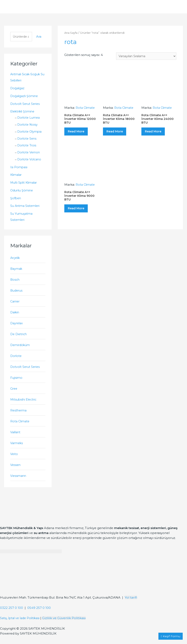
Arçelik (16, 259)
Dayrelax (17, 326)
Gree (14, 394)
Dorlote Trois (27, 146)
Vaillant (16, 439)
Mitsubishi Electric (25, 405)
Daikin (15, 315)
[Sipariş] (144, 56)
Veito (14, 461)
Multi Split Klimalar (25, 183)
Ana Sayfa (71, 33)
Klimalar (17, 175)
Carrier (16, 304)
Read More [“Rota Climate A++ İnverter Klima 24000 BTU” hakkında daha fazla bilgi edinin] (156, 134)
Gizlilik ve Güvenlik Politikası (67, 626)
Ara (39, 37)
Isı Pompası (19, 167)
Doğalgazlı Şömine (25, 97)
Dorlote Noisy (28, 125)
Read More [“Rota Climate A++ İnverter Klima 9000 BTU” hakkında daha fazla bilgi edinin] (79, 215)
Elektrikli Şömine (24, 112)
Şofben (16, 199)
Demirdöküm (21, 349)
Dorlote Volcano (30, 160)
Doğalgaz (18, 89)
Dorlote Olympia (30, 132)
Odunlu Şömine (23, 191)
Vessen (16, 472)
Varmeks (17, 450)
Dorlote (16, 360)
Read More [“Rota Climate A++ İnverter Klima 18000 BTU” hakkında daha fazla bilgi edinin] (118, 134)
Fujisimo (17, 382)
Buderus (17, 292)
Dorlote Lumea (29, 118)
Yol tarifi (131, 606)
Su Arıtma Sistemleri (26, 206)
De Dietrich (19, 337)
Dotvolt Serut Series (26, 104)
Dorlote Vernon (29, 153)
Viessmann (19, 484)
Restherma (19, 416)
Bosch (15, 281)
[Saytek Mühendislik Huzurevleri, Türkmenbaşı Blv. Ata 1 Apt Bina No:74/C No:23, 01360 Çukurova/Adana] (31, 586)
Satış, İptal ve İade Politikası (21, 626)
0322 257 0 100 (12, 616)
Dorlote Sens (27, 139)
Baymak (17, 270)
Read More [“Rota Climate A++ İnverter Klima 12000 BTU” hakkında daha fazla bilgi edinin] (79, 134)
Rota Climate (21, 427)
